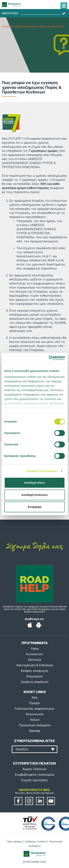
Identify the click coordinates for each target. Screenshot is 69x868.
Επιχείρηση (34, 676)
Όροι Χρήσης (15, 841)
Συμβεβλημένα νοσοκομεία (35, 775)
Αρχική (6, 26)
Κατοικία (35, 660)
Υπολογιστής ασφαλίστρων (34, 709)
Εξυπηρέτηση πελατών (26, 26)
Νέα (35, 698)
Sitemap (34, 731)
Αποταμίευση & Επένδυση (35, 665)
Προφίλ (34, 703)
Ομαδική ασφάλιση (34, 682)
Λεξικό (35, 720)
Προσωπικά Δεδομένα (35, 725)
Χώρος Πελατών (34, 769)
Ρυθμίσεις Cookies (36, 841)
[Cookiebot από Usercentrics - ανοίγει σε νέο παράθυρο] (49, 358)
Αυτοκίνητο (34, 654)
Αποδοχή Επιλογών (34, 495)
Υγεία (35, 649)
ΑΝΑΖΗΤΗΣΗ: (10, 13)
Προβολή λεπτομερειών (42, 471)
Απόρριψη (34, 507)
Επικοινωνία (35, 714)
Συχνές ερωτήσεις (53, 26)
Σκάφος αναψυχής (34, 671)
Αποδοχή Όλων (34, 483)
